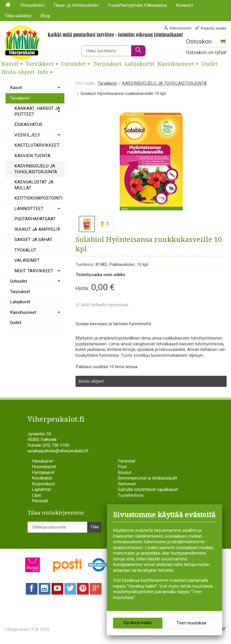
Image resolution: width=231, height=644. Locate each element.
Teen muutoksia (191, 624)
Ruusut (125, 472)
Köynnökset (43, 484)
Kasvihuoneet (176, 64)
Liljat (36, 495)
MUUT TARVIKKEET (34, 271)
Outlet (16, 323)
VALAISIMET (27, 260)
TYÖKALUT (25, 250)
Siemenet (127, 484)
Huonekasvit (44, 467)
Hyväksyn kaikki (138, 623)
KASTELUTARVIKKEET (37, 145)
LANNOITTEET (29, 209)
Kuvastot (184, 5)
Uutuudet (73, 64)
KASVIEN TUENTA (32, 156)
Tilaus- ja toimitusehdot (76, 5)
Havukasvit (42, 461)
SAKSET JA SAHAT (33, 240)
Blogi (45, 16)
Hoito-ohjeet (18, 72)
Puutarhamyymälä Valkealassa (137, 5)
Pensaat (40, 501)
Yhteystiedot (32, 5)
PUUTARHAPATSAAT (35, 219)
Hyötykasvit (43, 472)
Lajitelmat (41, 489)
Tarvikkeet (40, 64)
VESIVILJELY (27, 135)
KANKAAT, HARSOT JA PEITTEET (37, 111)
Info (43, 72)
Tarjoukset (107, 64)
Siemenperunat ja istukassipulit (147, 478)
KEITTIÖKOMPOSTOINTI (38, 198)
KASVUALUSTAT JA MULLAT (34, 185)
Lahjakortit (140, 64)
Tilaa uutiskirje (18, 16)
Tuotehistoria (131, 495)
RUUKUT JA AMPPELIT (37, 229)
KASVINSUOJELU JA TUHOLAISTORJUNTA (36, 169)
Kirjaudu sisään (214, 28)
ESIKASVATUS (28, 124)
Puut (122, 467)
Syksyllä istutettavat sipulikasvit (148, 489)
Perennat (126, 461)
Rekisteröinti (181, 28)
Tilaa (94, 527)
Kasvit (10, 64)
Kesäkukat (42, 478)
